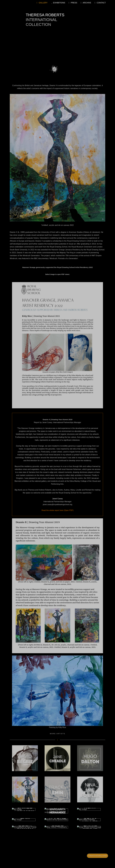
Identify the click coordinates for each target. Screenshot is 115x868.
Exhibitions (57, 3)
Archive (85, 3)
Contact (100, 3)
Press (72, 3)
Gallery (42, 3)
